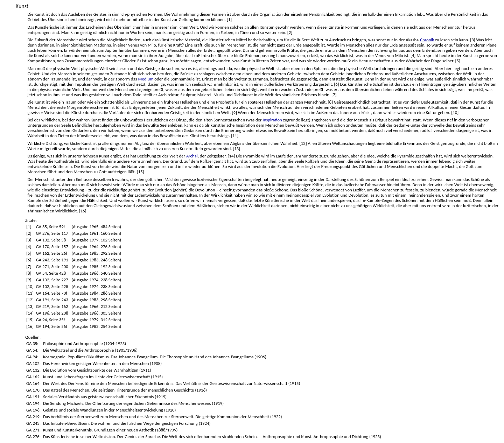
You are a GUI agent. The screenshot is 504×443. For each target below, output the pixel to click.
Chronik (427, 40)
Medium (146, 79)
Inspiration (272, 120)
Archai (192, 156)
